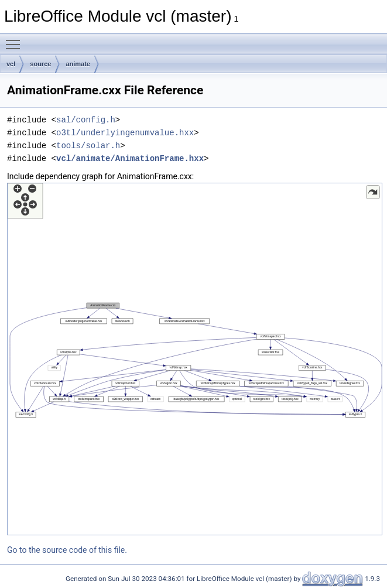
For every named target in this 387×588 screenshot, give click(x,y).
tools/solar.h (88, 146)
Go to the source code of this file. (67, 550)
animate (78, 64)
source (40, 64)
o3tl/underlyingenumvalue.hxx (125, 133)
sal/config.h (86, 120)
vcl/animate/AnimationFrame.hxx (130, 158)
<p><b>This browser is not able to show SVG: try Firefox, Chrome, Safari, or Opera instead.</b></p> (195, 359)
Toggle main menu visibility (16, 39)
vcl (11, 64)
